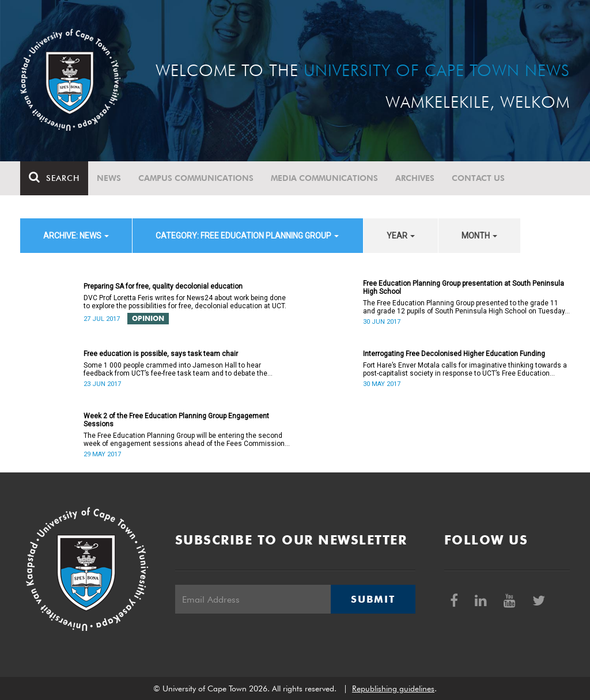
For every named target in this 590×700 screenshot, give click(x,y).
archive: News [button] (76, 236)
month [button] (479, 236)
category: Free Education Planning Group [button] (247, 236)
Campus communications (196, 178)
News (109, 178)
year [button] (401, 236)
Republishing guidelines (393, 688)
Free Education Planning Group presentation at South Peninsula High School (464, 287)
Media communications (324, 178)
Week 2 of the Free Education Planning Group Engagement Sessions (176, 420)
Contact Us (478, 178)
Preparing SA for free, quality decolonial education (163, 286)
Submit (373, 599)
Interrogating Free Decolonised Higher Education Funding (454, 354)
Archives (415, 178)
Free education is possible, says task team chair (161, 354)
